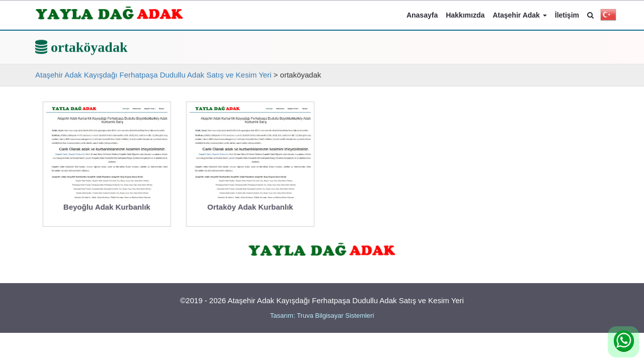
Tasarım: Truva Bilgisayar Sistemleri (322, 315)
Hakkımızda (465, 15)
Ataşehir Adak (520, 15)
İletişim (567, 15)
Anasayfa (422, 15)
